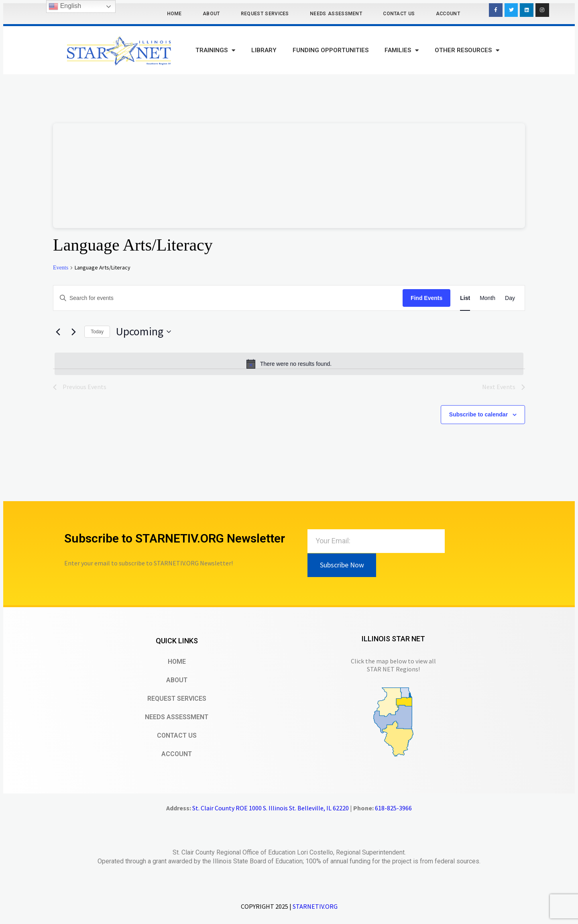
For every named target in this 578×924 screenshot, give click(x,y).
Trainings (215, 50)
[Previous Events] (58, 332)
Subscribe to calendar (478, 414)
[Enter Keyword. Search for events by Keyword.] (228, 298)
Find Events (426, 298)
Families (402, 50)
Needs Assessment (336, 14)
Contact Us (399, 14)
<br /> (289, 176)
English (65, 6)
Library (264, 50)
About (211, 14)
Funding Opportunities (331, 50)
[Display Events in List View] (465, 298)
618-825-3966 (393, 808)
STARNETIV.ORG (315, 906)
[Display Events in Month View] (487, 298)
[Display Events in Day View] (510, 298)
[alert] (289, 364)
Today (97, 332)
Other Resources (467, 50)
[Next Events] (73, 332)
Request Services (265, 14)
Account (448, 14)
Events (61, 268)
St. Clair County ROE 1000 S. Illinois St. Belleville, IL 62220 (271, 808)
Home (174, 14)
